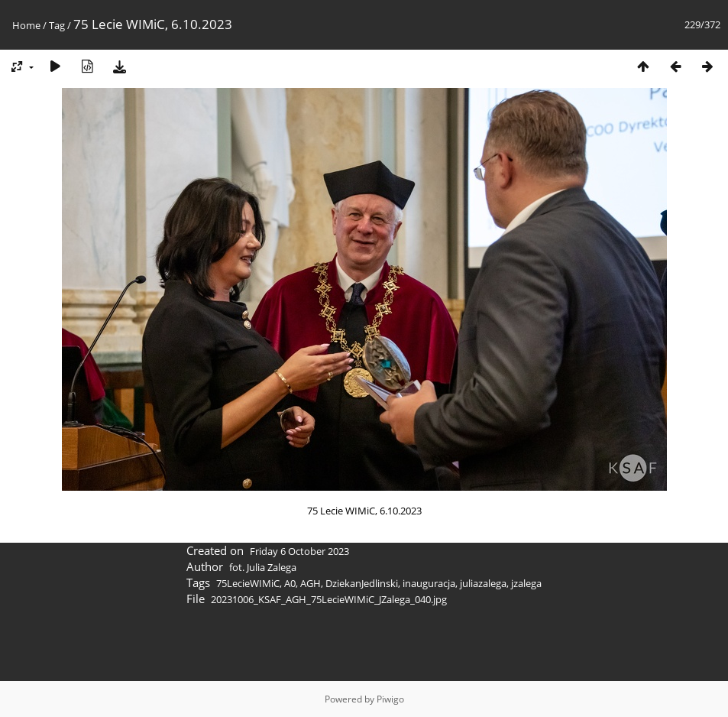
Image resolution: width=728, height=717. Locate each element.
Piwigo (390, 699)
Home (26, 25)
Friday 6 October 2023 (299, 551)
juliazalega (483, 583)
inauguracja (429, 583)
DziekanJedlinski (362, 583)
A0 (290, 583)
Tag (57, 25)
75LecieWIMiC (248, 583)
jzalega (526, 583)
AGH (311, 583)
